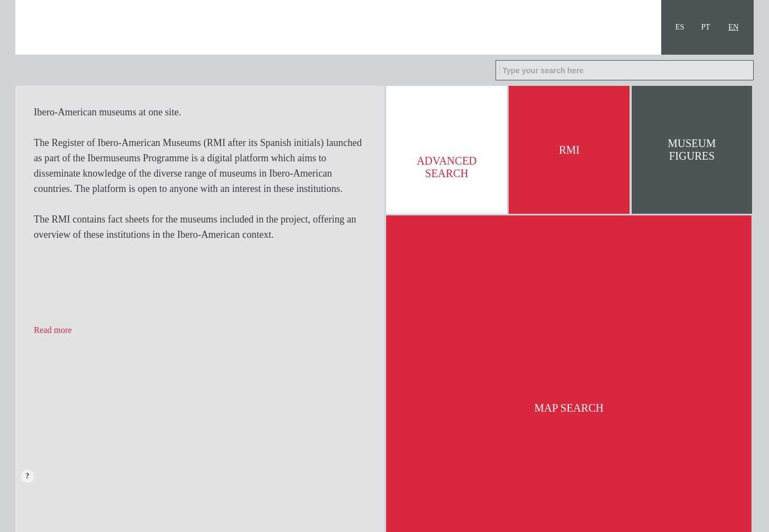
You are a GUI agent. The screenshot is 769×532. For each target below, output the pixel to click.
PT (706, 27)
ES (680, 27)
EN (734, 27)
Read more (53, 330)
